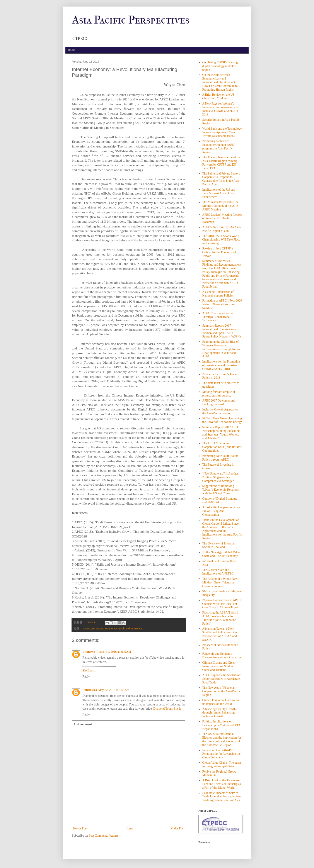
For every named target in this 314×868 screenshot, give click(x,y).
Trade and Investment (131, 629)
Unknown (89, 652)
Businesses (97, 629)
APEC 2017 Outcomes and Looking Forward (219, 402)
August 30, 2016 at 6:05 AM (114, 652)
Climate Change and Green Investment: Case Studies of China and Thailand (219, 666)
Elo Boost (89, 670)
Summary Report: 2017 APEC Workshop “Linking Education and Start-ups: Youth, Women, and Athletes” (221, 433)
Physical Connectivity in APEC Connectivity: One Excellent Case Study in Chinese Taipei (222, 604)
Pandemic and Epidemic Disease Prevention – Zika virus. (222, 656)
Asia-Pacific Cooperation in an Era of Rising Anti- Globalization (221, 511)
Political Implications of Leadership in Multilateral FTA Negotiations (221, 725)
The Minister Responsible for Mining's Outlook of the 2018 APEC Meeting (220, 206)
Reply (86, 677)
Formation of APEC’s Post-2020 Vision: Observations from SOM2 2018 (222, 304)
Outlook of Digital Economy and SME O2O (220, 500)
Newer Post (80, 828)
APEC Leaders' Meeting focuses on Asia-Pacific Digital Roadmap (222, 218)
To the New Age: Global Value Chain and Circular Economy (221, 554)
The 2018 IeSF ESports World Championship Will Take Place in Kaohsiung (221, 240)
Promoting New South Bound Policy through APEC (220, 458)
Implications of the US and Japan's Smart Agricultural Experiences (219, 193)
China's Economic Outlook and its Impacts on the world (221, 702)
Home (72, 50)
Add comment (83, 724)
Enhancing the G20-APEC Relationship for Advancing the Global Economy (221, 754)
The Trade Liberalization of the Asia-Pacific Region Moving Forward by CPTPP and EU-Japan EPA (221, 163)
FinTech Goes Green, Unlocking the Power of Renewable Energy (222, 420)
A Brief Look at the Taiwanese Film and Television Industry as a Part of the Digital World (222, 784)
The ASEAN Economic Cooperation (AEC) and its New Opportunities (222, 447)
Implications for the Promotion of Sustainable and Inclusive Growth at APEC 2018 (221, 365)
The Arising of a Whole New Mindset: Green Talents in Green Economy (220, 582)
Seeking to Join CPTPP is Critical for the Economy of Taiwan (219, 252)
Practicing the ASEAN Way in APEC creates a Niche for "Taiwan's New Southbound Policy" (221, 618)
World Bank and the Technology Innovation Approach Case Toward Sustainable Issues (222, 132)
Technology (111, 629)
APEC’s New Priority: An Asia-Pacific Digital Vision (222, 229)
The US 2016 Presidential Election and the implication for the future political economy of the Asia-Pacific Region (222, 739)
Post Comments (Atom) (103, 836)
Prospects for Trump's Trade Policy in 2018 (220, 376)
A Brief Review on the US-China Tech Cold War (219, 97)
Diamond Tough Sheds (167, 709)
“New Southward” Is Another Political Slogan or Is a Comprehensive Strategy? (220, 477)
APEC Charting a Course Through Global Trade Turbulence (218, 317)
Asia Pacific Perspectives (131, 20)
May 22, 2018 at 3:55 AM (114, 690)
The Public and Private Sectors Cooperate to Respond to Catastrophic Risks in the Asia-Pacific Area (221, 179)
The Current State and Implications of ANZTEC (218, 572)
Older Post (178, 828)
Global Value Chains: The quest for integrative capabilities (222, 765)
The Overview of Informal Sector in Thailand (218, 545)
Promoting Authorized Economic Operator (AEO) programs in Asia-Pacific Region (219, 147)
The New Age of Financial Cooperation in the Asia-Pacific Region (222, 691)
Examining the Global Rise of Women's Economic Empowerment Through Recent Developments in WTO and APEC (222, 349)
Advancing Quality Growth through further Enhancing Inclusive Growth (219, 713)
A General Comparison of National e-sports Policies (218, 294)
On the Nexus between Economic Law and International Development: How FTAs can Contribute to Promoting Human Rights (220, 82)
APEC (86, 629)
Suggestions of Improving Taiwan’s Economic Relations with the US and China (221, 490)
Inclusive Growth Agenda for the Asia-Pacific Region (220, 411)
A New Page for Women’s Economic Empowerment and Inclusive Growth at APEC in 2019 (220, 109)
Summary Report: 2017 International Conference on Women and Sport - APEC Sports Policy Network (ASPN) (222, 331)
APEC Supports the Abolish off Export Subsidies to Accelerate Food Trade (222, 679)
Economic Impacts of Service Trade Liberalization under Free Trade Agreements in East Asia (222, 797)
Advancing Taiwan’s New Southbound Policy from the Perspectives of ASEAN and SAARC (220, 634)
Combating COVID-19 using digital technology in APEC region (220, 66)
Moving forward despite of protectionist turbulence (219, 394)
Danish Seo (90, 690)
